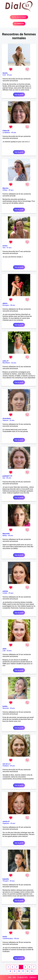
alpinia (5, 303)
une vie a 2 (6, 764)
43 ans (11, 190)
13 (32, 971)
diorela (5, 73)
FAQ (10, 977)
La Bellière (6, 133)
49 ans (12, 766)
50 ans (9, 75)
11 (23, 971)
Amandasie (7, 418)
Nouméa (6, 708)
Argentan (6, 823)
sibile (4, 649)
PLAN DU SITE (23, 977)
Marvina (5, 188)
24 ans (12, 420)
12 (27, 971)
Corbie (5, 593)
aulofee (5, 591)
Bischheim (6, 363)
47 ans (9, 248)
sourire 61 (6, 821)
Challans (6, 766)
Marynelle (6, 534)
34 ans (12, 708)
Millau (5, 535)
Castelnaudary (8, 938)
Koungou (6, 305)
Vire (4, 248)
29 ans (11, 593)
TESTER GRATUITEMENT (19, 17)
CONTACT (33, 977)
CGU (14, 977)
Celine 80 (6, 131)
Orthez (5, 190)
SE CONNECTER (19, 24)
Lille (4, 651)
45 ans (12, 881)
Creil (4, 75)
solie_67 (6, 361)
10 (19, 971)
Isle (4, 478)
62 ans (14, 363)
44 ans (14, 133)
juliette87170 (7, 476)
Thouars (6, 881)
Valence (5, 420)
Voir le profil (19, 95)
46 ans (9, 478)
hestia (5, 937)
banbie (5, 706)
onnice (5, 246)
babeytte (6, 879)
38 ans (13, 305)
